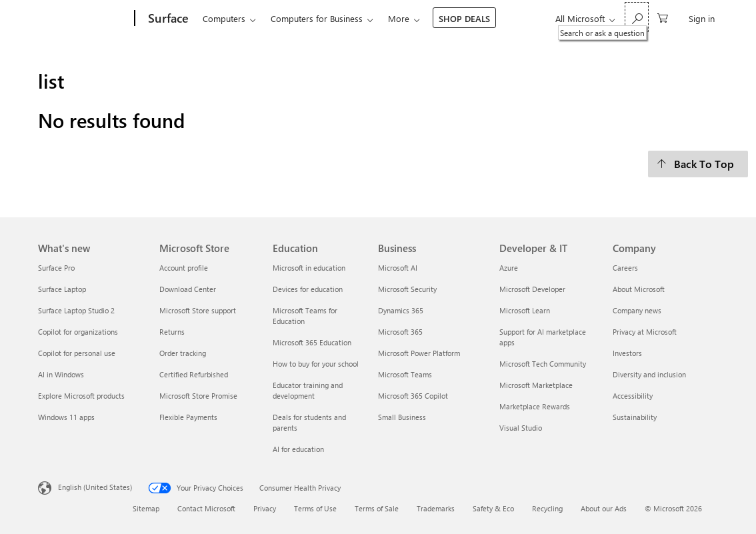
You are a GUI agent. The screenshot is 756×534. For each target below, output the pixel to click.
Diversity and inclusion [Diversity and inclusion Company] (649, 374)
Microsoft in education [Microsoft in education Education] (309, 268)
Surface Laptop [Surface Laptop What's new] (62, 289)
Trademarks (436, 508)
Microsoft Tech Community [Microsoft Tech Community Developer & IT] (543, 364)
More (399, 18)
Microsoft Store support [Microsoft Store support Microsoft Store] (198, 310)
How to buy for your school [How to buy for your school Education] (316, 364)
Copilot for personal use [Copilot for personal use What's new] (77, 353)
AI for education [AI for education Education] (298, 449)
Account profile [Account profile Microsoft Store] (184, 268)
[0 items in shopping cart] (663, 17)
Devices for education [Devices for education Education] (308, 289)
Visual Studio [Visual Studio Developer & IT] (521, 428)
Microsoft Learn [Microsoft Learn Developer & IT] (525, 310)
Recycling (547, 508)
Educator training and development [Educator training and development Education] (308, 390)
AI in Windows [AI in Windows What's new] (61, 374)
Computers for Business (317, 18)
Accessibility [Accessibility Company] (633, 396)
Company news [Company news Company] (637, 310)
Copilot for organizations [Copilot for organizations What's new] (78, 332)
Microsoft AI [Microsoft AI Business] (398, 268)
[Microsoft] (84, 19)
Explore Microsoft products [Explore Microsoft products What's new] (81, 396)
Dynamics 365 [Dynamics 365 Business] (401, 310)
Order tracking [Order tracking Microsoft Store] (183, 353)
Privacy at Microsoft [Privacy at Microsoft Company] (645, 332)
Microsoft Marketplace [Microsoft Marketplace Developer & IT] (536, 385)
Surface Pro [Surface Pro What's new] (56, 268)
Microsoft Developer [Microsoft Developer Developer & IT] (532, 289)
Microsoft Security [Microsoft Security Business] (407, 289)
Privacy (265, 508)
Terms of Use (315, 508)
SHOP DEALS (464, 18)
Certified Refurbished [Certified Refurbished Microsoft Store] (194, 374)
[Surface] (167, 19)
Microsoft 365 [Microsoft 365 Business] (400, 332)
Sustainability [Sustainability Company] (635, 417)
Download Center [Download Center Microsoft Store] (188, 289)
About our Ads (604, 508)
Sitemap (146, 508)
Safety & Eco (493, 508)
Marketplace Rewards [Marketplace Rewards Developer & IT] (535, 406)
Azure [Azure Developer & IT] (509, 268)
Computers (224, 18)
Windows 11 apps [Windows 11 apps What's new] (66, 417)
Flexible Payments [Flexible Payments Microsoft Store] (188, 417)
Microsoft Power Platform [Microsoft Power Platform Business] (419, 353)
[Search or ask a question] (637, 17)
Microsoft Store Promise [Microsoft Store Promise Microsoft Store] (198, 396)
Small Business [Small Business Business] (402, 417)
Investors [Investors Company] (627, 353)
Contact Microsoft (206, 508)
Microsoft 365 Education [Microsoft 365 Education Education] (312, 342)
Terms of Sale (377, 508)
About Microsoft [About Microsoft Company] (639, 289)
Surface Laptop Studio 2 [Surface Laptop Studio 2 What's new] (76, 310)
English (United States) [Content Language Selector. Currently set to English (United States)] (95, 486)
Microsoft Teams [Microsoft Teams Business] (405, 374)
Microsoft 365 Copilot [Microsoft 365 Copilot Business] (413, 396)
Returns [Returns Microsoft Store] (172, 332)
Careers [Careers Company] (625, 268)
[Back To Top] (698, 164)
